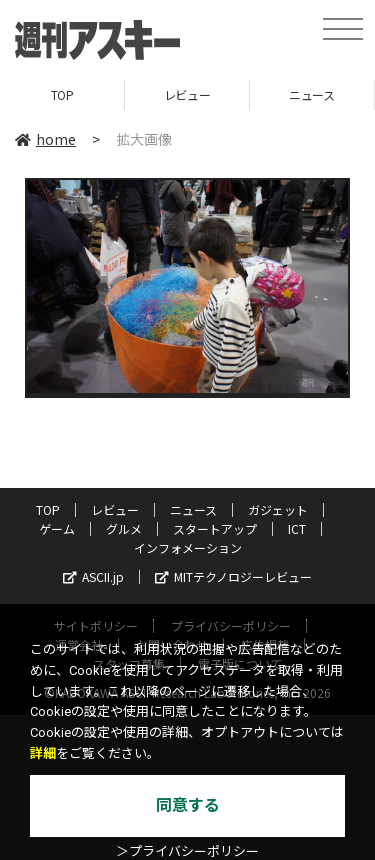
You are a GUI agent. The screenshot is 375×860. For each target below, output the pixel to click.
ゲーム (57, 528)
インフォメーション (188, 547)
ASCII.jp (93, 576)
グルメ (124, 528)
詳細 (43, 753)
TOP (62, 94)
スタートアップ (215, 528)
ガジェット (278, 509)
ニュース (311, 94)
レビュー (187, 94)
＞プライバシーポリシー (187, 851)
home (45, 139)
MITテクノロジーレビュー (233, 576)
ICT (297, 528)
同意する (188, 805)
